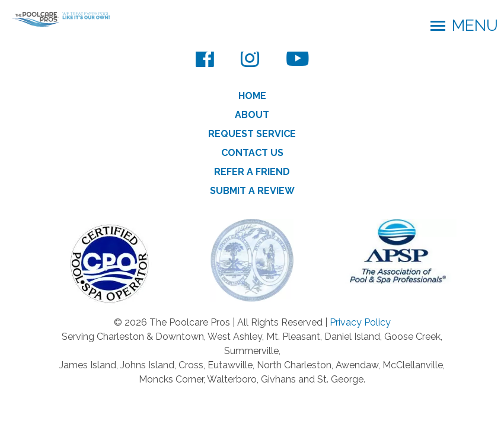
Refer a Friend (252, 172)
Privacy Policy (360, 322)
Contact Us (252, 153)
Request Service (252, 134)
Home (252, 96)
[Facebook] (205, 58)
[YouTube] (297, 58)
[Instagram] (250, 58)
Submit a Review (252, 191)
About (252, 115)
